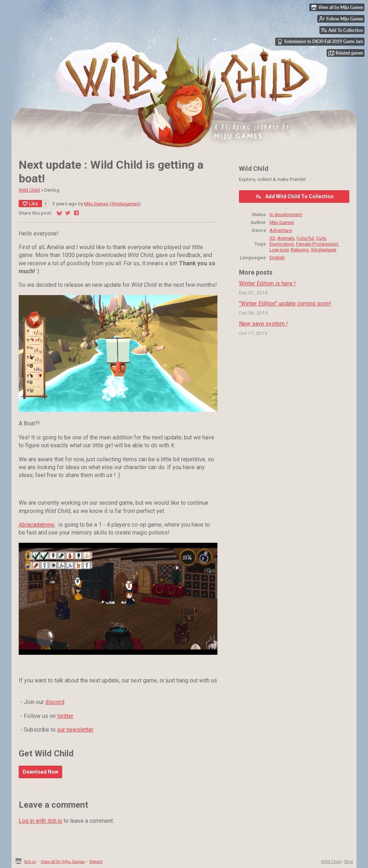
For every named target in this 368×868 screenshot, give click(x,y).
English (277, 257)
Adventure (281, 230)
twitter (65, 716)
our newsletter (75, 730)
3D (272, 238)
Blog (349, 861)
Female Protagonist (317, 244)
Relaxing (300, 249)
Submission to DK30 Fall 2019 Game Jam (320, 42)
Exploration (282, 244)
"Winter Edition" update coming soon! (285, 304)
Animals (286, 238)
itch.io (30, 861)
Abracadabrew (36, 525)
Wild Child (29, 190)
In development (286, 214)
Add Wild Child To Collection (294, 196)
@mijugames (125, 204)
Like (30, 204)
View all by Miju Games (63, 861)
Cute (321, 238)
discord (55, 702)
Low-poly (279, 249)
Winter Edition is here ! (267, 283)
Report (96, 861)
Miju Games (96, 204)
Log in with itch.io (40, 821)
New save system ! (263, 324)
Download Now (40, 772)
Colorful (305, 238)
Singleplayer (324, 249)
